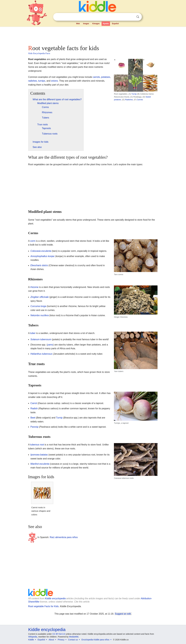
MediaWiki (74, 637)
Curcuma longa (38, 306)
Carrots (140, 100)
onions (54, 81)
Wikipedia (33, 637)
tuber (33, 333)
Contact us (73, 640)
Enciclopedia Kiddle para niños (95, 640)
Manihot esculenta (40, 464)
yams (50, 345)
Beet (33, 418)
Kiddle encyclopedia (55, 598)
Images (86, 24)
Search (138, 17)
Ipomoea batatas (39, 455)
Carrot (34, 403)
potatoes (106, 77)
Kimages (96, 24)
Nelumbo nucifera (40, 315)
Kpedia (106, 24)
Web (78, 24)
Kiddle (31, 640)
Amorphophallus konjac (43, 256)
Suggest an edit (123, 614)
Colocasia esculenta (41, 251)
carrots (96, 77)
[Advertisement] (93, 35)
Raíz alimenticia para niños (64, 537)
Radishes (129, 100)
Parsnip (34, 427)
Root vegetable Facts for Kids (43, 606)
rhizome (34, 287)
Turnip (134, 94)
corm (33, 241)
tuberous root (37, 445)
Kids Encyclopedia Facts (39, 53)
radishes (33, 81)
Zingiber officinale (40, 297)
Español (115, 24)
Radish (34, 408)
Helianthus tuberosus (41, 354)
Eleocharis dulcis (39, 265)
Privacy (61, 640)
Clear (132, 17)
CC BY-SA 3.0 (59, 634)
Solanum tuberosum (41, 339)
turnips (42, 81)
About (51, 640)
